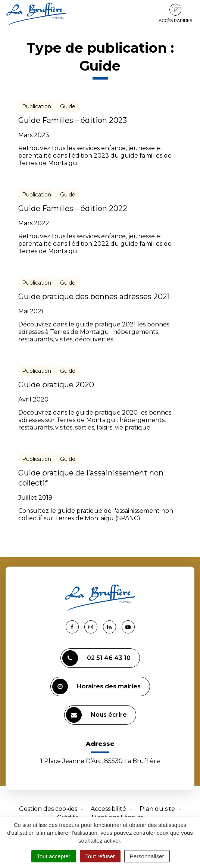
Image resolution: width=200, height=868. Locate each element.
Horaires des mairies (96, 686)
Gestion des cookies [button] (48, 809)
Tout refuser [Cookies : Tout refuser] (100, 856)
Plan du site (157, 809)
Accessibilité (108, 809)
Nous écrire (96, 715)
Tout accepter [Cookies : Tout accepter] (54, 856)
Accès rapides (175, 13)
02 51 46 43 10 (96, 658)
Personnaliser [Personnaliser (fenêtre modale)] (147, 856)
